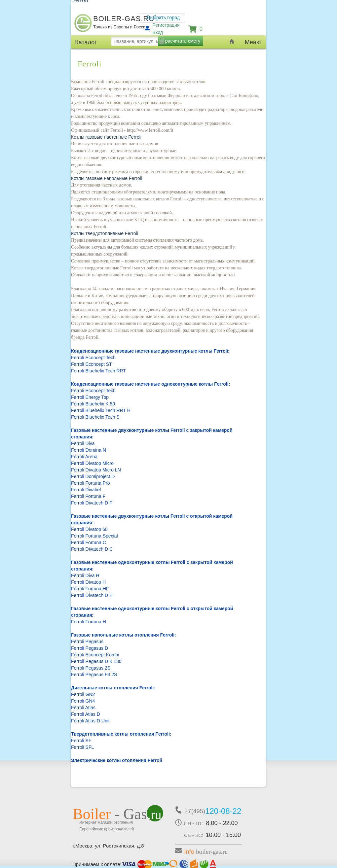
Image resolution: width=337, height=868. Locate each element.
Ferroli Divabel (86, 490)
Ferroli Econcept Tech (93, 358)
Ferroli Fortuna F (88, 496)
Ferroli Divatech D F (92, 503)
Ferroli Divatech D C (92, 549)
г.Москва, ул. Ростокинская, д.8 (108, 846)
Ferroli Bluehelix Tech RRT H (101, 410)
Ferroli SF (81, 741)
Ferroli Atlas (83, 708)
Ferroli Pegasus (87, 642)
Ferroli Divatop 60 (89, 529)
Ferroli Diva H (85, 575)
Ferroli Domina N (89, 450)
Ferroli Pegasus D (90, 648)
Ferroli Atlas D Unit (90, 721)
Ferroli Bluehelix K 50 (93, 404)
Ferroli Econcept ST (92, 364)
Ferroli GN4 (83, 701)
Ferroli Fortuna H (89, 622)
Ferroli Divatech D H (92, 595)
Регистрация (166, 25)
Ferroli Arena (84, 457)
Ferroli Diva (83, 443)
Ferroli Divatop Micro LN (96, 470)
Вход (158, 32)
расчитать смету (183, 41)
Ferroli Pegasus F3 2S (94, 675)
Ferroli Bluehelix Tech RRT (98, 371)
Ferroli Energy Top (90, 397)
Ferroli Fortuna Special (94, 536)
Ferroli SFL (82, 747)
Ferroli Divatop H (88, 582)
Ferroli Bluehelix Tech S (95, 417)
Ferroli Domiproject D (93, 476)
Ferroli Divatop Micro (92, 463)
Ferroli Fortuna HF (90, 589)
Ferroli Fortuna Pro (90, 483)
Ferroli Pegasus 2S (91, 668)
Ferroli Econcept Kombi (95, 655)
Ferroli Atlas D (86, 714)
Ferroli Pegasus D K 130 (96, 661)
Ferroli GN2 (83, 694)
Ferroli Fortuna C (89, 542)
